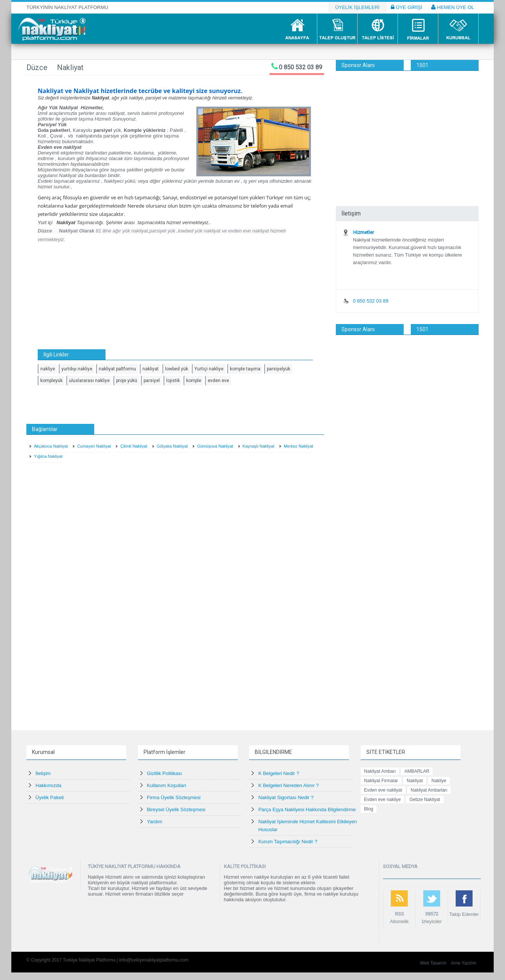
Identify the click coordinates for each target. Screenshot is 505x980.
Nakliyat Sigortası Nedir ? (286, 797)
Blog (369, 809)
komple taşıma (245, 369)
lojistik (173, 381)
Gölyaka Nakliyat (172, 446)
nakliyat (151, 369)
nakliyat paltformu (117, 369)
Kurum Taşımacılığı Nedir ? (288, 842)
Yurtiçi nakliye (209, 369)
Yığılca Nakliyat (48, 456)
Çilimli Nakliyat (134, 446)
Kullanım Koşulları (167, 785)
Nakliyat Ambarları (429, 790)
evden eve (218, 381)
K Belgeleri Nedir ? (279, 773)
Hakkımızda (48, 785)
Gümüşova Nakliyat (215, 446)
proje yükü (127, 381)
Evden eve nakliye (382, 800)
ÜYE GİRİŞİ (406, 7)
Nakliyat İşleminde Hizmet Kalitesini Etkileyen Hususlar (308, 826)
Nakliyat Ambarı (380, 771)
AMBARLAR (417, 771)
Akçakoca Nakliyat (51, 446)
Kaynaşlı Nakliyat (259, 446)
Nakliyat (415, 781)
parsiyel (152, 381)
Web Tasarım (433, 963)
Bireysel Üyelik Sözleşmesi (176, 810)
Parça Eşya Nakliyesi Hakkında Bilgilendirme (307, 810)
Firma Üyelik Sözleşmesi (174, 797)
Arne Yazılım (464, 963)
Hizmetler (363, 232)
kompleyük (51, 381)
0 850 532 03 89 (301, 67)
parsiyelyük (279, 369)
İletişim (43, 773)
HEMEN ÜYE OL (453, 7)
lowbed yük (177, 369)
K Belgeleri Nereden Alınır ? (288, 785)
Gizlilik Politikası (165, 773)
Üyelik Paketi (50, 797)
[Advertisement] (407, 127)
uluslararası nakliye (89, 381)
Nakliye (439, 781)
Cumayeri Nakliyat (94, 446)
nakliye (48, 369)
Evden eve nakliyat (383, 790)
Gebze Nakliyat (425, 800)
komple (194, 381)
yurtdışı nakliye (77, 369)
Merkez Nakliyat (298, 446)
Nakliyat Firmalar (381, 781)
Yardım (155, 822)
